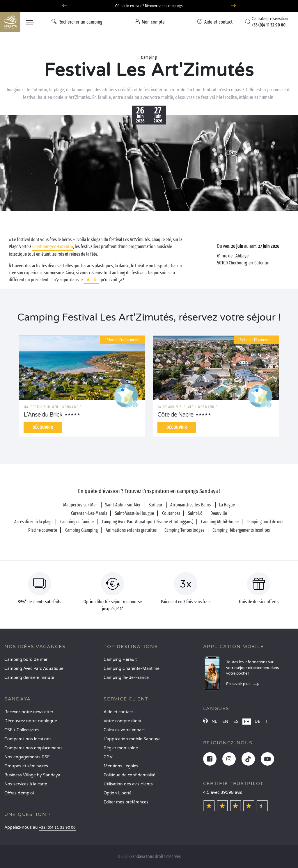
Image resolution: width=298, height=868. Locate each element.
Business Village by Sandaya (32, 775)
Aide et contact (118, 712)
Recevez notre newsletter (29, 712)
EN (225, 722)
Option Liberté (118, 793)
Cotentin (91, 280)
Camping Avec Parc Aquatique (34, 669)
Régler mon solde (121, 748)
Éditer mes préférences (126, 802)
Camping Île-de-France (126, 678)
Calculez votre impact (124, 730)
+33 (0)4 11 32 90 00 (57, 828)
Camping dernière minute (29, 678)
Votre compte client (123, 721)
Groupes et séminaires (26, 766)
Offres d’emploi (19, 793)
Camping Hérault (120, 660)
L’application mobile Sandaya (132, 739)
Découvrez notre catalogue (31, 721)
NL (214, 722)
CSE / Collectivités (22, 730)
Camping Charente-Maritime (132, 669)
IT (268, 722)
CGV (108, 757)
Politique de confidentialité (130, 775)
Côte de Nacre (175, 415)
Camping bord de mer (26, 660)
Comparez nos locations (28, 739)
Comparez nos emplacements (33, 748)
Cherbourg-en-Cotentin (53, 247)
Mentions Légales (121, 766)
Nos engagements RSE (27, 757)
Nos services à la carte (26, 784)
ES (236, 722)
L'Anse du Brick (43, 415)
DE (258, 722)
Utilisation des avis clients (128, 784)
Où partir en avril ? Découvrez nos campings (149, 6)
